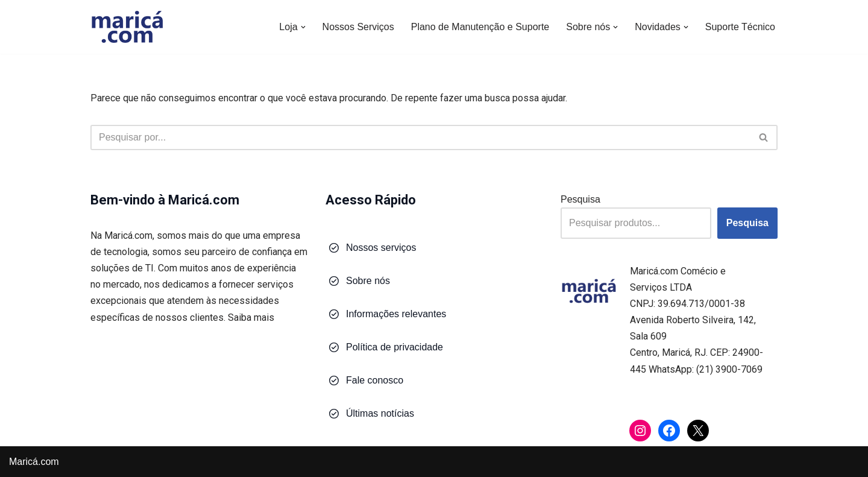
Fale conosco (375, 380)
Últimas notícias (380, 413)
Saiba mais (251, 317)
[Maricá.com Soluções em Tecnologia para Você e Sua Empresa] (127, 27)
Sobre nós (368, 281)
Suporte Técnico (740, 27)
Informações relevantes (396, 314)
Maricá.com (34, 462)
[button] (303, 27)
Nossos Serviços (358, 27)
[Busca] (420, 137)
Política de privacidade (395, 347)
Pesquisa (580, 199)
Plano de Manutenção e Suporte (480, 27)
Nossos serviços (381, 248)
